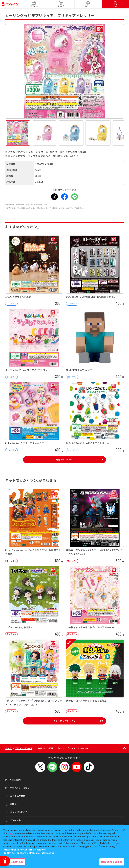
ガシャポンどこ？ (18, 812)
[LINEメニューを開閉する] (52, 767)
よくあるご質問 (18, 796)
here (11, 833)
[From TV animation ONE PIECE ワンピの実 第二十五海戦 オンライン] (34, 526)
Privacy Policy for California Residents (25, 850)
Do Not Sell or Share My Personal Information (29, 853)
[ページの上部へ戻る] (124, 748)
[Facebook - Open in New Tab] (64, 197)
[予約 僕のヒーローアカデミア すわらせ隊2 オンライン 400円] (95, 676)
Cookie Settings (14, 862)
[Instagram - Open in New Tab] (64, 767)
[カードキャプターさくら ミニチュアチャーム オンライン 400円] (95, 601)
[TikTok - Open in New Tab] (89, 767)
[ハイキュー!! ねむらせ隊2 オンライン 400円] (34, 601)
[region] (64, 846)
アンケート (15, 820)
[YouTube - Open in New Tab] (77, 767)
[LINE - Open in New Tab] (75, 197)
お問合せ (14, 804)
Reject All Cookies (112, 862)
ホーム (8, 748)
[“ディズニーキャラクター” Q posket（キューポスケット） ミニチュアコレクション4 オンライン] (34, 676)
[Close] (124, 830)
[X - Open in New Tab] (54, 197)
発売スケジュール (64, 459)
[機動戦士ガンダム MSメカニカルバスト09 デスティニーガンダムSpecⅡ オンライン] (95, 526)
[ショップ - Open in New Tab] (61, 4)
